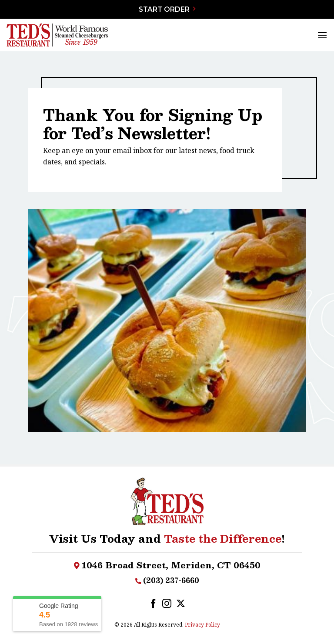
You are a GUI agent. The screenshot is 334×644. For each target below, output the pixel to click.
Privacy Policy (202, 625)
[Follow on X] (181, 604)
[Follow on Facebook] (153, 604)
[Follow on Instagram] (167, 604)
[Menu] (322, 35)
